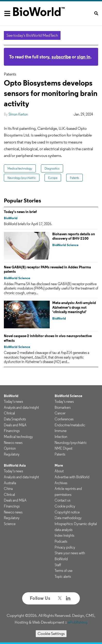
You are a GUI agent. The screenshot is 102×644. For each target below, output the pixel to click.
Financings (12, 431)
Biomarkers (63, 407)
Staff (58, 565)
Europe (53, 178)
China (8, 489)
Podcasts (61, 541)
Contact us (62, 500)
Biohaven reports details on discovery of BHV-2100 (74, 236)
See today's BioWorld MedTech (32, 35)
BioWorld (11, 218)
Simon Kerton (18, 114)
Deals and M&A (15, 425)
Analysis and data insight (21, 407)
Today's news (13, 401)
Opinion (10, 448)
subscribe (61, 57)
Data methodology (68, 518)
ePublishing (78, 622)
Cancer (60, 413)
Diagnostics (52, 168)
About (59, 471)
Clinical (9, 413)
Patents (74, 178)
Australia (10, 483)
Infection (61, 437)
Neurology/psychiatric (22, 178)
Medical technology (20, 168)
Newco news (13, 443)
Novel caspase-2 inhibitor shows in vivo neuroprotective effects (48, 338)
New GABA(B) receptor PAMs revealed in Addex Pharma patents (47, 269)
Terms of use (63, 571)
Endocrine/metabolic (70, 425)
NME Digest (63, 448)
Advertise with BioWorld (72, 477)
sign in (84, 57)
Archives (61, 483)
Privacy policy (65, 547)
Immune (61, 431)
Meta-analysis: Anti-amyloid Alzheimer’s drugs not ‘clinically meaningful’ (74, 307)
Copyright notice (67, 512)
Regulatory (12, 454)
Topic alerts (63, 577)
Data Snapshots (15, 419)
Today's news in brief (20, 212)
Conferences (64, 419)
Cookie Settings (51, 634)
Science (10, 524)
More (59, 465)
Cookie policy (65, 506)
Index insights (64, 535)
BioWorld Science (65, 245)
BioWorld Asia (15, 465)
